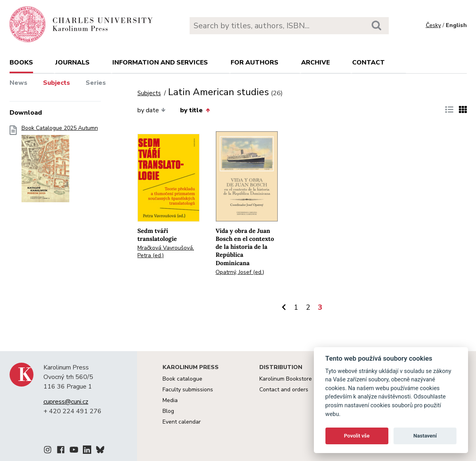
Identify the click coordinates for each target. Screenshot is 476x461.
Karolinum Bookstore (286, 379)
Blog (168, 411)
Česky (433, 25)
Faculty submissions (188, 390)
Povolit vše (357, 436)
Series (96, 83)
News (19, 83)
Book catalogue (182, 379)
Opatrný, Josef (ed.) (240, 272)
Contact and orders (284, 390)
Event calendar (182, 422)
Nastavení (425, 436)
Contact (368, 63)
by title (195, 110)
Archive (315, 63)
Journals (72, 63)
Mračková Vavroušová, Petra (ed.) (166, 252)
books (21, 63)
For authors (255, 63)
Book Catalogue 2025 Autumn (60, 166)
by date (152, 110)
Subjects (57, 83)
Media (170, 400)
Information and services (160, 63)
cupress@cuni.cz (66, 402)
